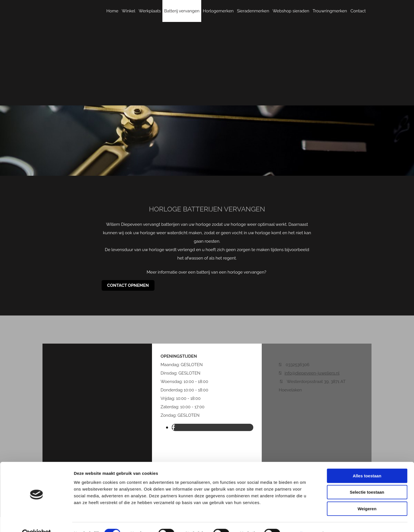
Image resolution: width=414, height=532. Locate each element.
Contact (358, 11)
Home (112, 11)
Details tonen (304, 521)
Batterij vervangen (182, 11)
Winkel (129, 11)
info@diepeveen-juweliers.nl (312, 373)
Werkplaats (150, 11)
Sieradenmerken (253, 11)
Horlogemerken (218, 11)
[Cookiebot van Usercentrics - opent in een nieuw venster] (36, 521)
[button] (128, 285)
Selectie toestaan (367, 480)
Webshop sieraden (291, 11)
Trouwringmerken (330, 11)
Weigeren (367, 496)
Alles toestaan (367, 463)
